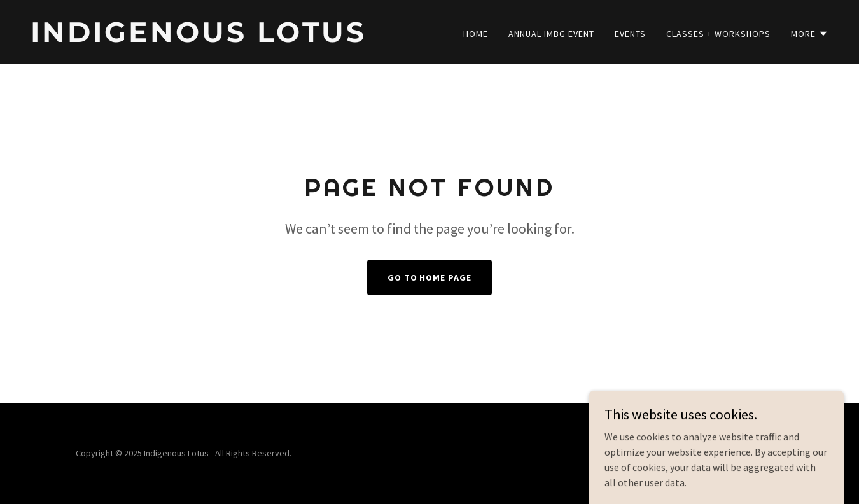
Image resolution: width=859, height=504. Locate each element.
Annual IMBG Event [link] (551, 34)
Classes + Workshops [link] (718, 34)
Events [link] (630, 34)
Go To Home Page (430, 277)
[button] (810, 34)
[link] (225, 38)
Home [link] (476, 34)
